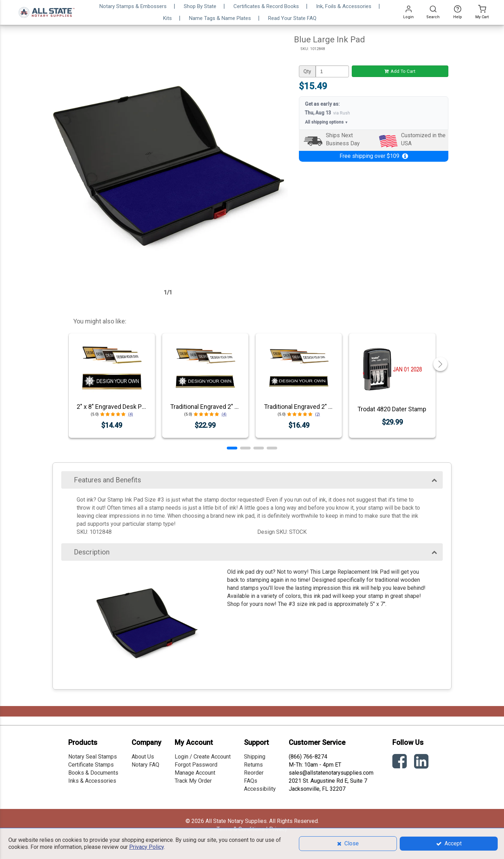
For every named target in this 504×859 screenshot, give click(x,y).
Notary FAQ (145, 765)
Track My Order (193, 781)
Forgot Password (196, 765)
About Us (143, 757)
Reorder (254, 773)
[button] (232, 448)
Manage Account (195, 773)
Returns (253, 765)
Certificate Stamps (91, 765)
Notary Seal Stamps (93, 757)
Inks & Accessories (92, 781)
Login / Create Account (203, 757)
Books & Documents (93, 773)
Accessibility (260, 789)
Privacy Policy (146, 847)
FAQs (251, 781)
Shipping (255, 757)
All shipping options (327, 122)
